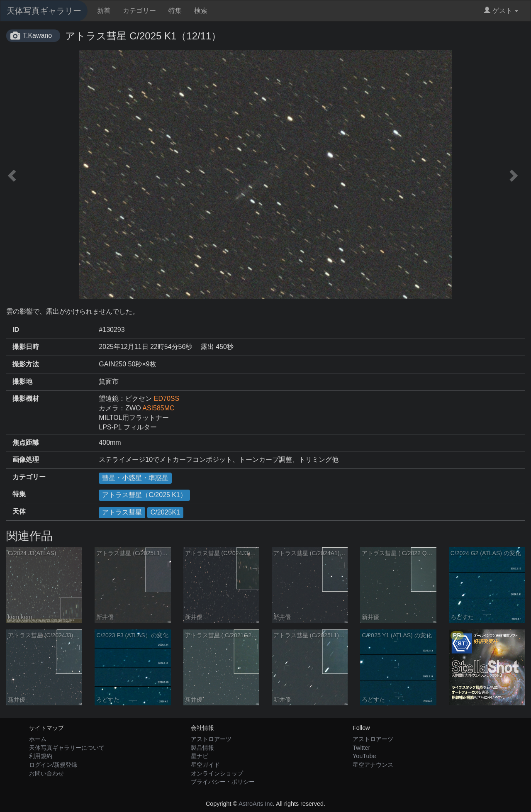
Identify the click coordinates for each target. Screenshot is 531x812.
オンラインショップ (217, 773)
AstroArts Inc (256, 804)
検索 (201, 11)
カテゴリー (139, 11)
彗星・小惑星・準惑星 (135, 478)
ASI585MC (158, 408)
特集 (175, 11)
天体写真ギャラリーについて (67, 748)
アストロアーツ (211, 739)
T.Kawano (37, 35)
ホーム (38, 739)
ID (16, 330)
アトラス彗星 (122, 512)
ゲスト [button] (501, 11)
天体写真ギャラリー (44, 11)
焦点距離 (26, 443)
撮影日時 (26, 347)
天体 (19, 511)
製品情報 (202, 748)
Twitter (361, 748)
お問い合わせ (46, 773)
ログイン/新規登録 (53, 765)
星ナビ (200, 756)
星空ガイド (205, 765)
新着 (104, 11)
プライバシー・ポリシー (223, 782)
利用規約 (41, 756)
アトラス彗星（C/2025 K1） (144, 495)
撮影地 (22, 382)
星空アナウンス (373, 765)
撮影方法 (26, 364)
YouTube (364, 756)
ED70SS (167, 399)
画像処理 (26, 460)
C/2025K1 (165, 512)
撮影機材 (26, 399)
